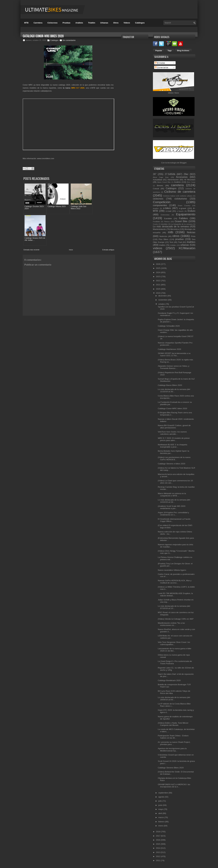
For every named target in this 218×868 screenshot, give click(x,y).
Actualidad (158, 180)
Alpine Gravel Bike (164, 182)
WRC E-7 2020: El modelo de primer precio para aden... (174, 439)
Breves (160, 186)
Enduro (192, 211)
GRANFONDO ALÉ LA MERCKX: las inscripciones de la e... (174, 786)
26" (155, 174)
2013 (158, 852)
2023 (158, 277)
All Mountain (190, 180)
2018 (158, 832)
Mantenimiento (159, 229)
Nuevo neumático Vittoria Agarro (172, 570)
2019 (158, 293)
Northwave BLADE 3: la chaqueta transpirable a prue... (172, 446)
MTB (26, 23)
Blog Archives (183, 51)
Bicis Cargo (191, 182)
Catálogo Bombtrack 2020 (169, 680)
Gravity (155, 224)
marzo (161, 817)
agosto (162, 797)
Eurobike (168, 219)
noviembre (163, 300)
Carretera (38, 23)
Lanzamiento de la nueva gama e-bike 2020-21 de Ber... (174, 650)
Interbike (164, 224)
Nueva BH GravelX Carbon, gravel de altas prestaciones (174, 427)
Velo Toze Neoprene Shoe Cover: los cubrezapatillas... (174, 643)
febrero (162, 822)
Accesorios (182, 177)
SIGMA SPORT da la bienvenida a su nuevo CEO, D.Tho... (174, 354)
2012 (158, 856)
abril (160, 813)
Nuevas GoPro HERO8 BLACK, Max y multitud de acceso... (175, 582)
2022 (158, 281)
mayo (161, 809)
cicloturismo (181, 199)
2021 (158, 285)
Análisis (79, 23)
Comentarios (161, 67)
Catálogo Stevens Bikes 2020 (171, 768)
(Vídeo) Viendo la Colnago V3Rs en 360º (176, 619)
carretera (177, 185)
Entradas (160, 63)
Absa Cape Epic (161, 177)
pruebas (180, 239)
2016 (158, 840)
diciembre (163, 296)
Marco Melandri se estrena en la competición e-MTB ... (172, 495)
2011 (158, 861)
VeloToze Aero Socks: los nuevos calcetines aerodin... (172, 433)
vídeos (158, 248)
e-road (168, 211)
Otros (116, 23)
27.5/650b (170, 174)
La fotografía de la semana (182, 224)
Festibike (156, 222)
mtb (171, 232)
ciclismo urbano (186, 196)
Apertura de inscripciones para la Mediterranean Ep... (172, 750)
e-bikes (167, 208)
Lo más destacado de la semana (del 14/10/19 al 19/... (174, 501)
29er (186, 174)
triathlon (191, 242)
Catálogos (140, 23)
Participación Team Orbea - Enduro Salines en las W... (173, 737)
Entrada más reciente (32, 216)
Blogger (183, 163)
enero (161, 826)
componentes (160, 205)
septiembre (163, 793)
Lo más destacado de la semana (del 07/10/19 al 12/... (174, 607)
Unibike (173, 245)
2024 (158, 272)
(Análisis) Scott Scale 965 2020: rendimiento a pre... (172, 507)
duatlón (156, 208)
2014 (158, 848)
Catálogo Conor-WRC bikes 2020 (172, 409)
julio (160, 801)
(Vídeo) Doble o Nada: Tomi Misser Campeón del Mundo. (173, 724)
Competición (162, 202)
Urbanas (104, 23)
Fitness (167, 222)
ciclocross (158, 199)
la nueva (74, 88)
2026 (158, 264)
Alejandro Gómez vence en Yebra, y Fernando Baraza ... (173, 367)
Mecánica (175, 229)
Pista (193, 236)
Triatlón (92, 23)
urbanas (185, 245)
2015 (158, 844)
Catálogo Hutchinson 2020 (169, 349)
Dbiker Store (173, 93)
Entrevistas (165, 215)
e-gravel (183, 208)
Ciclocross (52, 23)
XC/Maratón (187, 248)
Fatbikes (183, 218)
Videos (127, 23)
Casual (156, 189)
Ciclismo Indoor (169, 196)
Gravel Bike (181, 221)
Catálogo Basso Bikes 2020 (170, 385)
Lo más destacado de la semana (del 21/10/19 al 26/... (174, 390)
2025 (158, 268)
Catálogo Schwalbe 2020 (169, 326)
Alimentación (173, 180)
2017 (158, 836)
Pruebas (66, 23)
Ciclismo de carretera (180, 192)
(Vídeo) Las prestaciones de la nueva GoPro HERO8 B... (174, 458)
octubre (162, 304)
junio (161, 805)
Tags (170, 51)
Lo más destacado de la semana (171, 227)
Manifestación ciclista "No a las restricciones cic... (171, 624)
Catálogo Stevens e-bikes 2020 (171, 464)
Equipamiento (186, 214)
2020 (158, 289)
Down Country (184, 206)
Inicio (71, 216)
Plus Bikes (164, 239)
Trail (180, 242)
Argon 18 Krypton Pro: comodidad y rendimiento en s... (173, 514)
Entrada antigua (108, 216)
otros (176, 236)
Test (171, 242)
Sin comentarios (69, 40)
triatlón (162, 245)
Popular (159, 51)
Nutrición (163, 236)
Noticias (191, 232)
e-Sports (180, 211)
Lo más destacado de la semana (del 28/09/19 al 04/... (174, 699)
